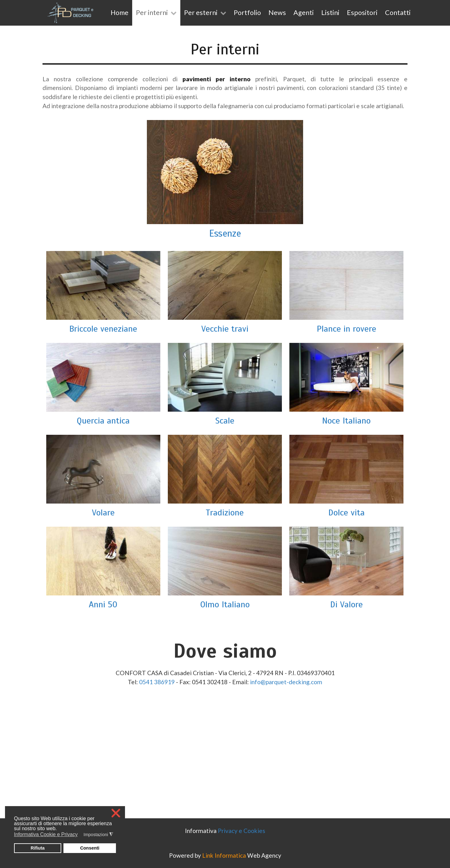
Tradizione (225, 512)
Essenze (225, 233)
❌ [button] (116, 813)
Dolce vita (346, 512)
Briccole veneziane (103, 329)
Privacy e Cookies (242, 831)
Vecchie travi (225, 329)
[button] (82, 835)
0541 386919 (157, 682)
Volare (103, 512)
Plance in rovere (346, 329)
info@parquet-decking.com (286, 682)
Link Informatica (224, 855)
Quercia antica (103, 421)
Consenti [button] (90, 848)
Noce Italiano (346, 421)
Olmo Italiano (225, 604)
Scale (225, 421)
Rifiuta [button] (38, 848)
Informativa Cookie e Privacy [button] (46, 834)
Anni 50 (103, 604)
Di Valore (346, 604)
